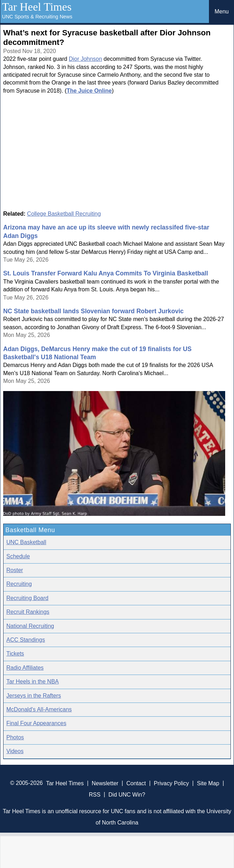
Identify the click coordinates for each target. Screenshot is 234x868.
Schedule (18, 556)
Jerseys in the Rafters (34, 696)
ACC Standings (26, 640)
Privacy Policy (172, 783)
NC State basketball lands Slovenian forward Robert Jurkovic (93, 311)
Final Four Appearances (36, 723)
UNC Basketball (26, 542)
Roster (15, 570)
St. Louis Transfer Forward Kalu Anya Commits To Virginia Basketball (106, 273)
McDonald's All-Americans (39, 709)
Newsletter (105, 783)
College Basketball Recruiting (64, 214)
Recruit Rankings (28, 612)
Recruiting (19, 584)
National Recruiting (30, 626)
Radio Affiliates (25, 668)
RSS (95, 794)
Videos (15, 751)
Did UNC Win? (127, 794)
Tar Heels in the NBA (33, 681)
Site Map (208, 783)
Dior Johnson (85, 59)
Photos (15, 737)
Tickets (15, 654)
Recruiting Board (27, 598)
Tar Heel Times (37, 7)
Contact (136, 783)
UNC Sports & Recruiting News (37, 17)
